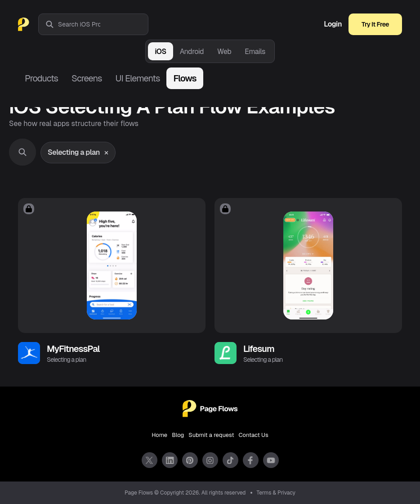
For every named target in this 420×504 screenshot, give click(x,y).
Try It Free (375, 24)
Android (192, 52)
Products (41, 78)
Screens (87, 78)
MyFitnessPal (73, 349)
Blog (178, 435)
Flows (185, 78)
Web (224, 52)
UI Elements (137, 78)
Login (333, 24)
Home (159, 435)
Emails (255, 52)
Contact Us (254, 435)
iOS (160, 52)
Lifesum (259, 349)
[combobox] (103, 24)
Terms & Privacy (276, 493)
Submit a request (211, 435)
